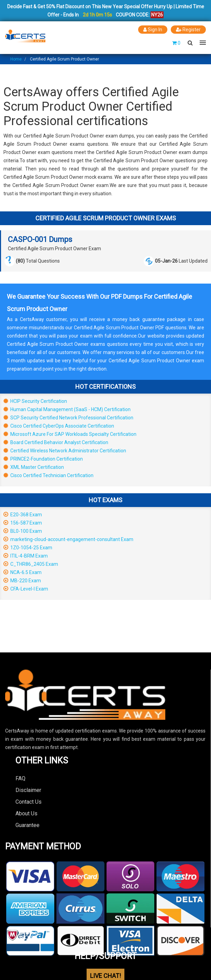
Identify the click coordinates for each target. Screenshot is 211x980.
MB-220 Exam (22, 581)
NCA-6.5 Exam (23, 572)
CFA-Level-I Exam (26, 589)
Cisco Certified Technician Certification (48, 475)
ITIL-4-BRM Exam (26, 556)
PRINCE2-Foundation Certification (43, 459)
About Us (26, 813)
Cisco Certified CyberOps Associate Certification (59, 426)
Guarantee (27, 825)
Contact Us (29, 802)
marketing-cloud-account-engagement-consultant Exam (68, 539)
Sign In (153, 30)
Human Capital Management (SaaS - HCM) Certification (67, 409)
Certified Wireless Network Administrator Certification (65, 451)
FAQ (20, 778)
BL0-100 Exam (23, 531)
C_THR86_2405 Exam (31, 564)
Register (188, 30)
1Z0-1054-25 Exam (28, 548)
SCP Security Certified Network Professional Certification (68, 418)
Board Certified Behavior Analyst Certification (56, 442)
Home (16, 59)
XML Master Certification (34, 467)
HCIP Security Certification (35, 401)
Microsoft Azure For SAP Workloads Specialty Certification (70, 434)
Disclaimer (28, 790)
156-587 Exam (23, 523)
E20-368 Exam (23, 515)
